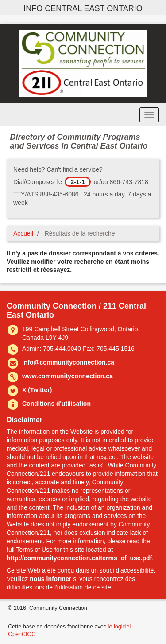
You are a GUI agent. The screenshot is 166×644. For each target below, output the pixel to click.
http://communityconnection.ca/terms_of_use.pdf (79, 558)
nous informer (50, 579)
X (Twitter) (37, 390)
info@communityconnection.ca (68, 362)
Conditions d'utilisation (56, 404)
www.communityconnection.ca (68, 376)
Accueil (23, 233)
